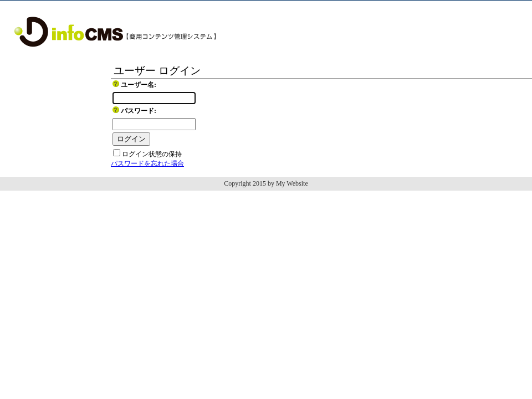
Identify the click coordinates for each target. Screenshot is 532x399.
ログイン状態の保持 (152, 154)
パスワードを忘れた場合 (147, 163)
